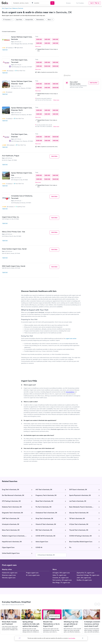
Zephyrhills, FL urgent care (85, 573)
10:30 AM (55, 66)
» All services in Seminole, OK (46, 555)
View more (38, 46)
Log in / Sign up (95, 3)
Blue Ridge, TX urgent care (61, 583)
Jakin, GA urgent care (84, 578)
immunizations (70, 392)
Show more (56, 100)
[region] (83, 53)
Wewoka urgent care (9, 578)
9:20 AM (47, 43)
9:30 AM (39, 66)
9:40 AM (55, 43)
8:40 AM (55, 39)
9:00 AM (39, 43)
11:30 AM (55, 141)
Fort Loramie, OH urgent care (62, 580)
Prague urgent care (32, 573)
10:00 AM (47, 66)
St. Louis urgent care (33, 575)
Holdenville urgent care (10, 573)
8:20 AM (47, 39)
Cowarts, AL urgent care (61, 578)
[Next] (99, 604)
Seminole (21, 8)
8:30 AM (47, 62)
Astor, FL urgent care (59, 575)
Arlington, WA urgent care (61, 573)
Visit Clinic (54, 156)
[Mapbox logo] (67, 75)
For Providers (80, 3)
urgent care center (71, 338)
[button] (94, 46)
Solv (3, 8)
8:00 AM (39, 39)
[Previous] (96, 604)
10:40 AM (55, 179)
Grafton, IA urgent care (84, 580)
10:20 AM (47, 179)
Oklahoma (15, 8)
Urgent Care (8, 8)
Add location (94, 83)
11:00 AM (47, 141)
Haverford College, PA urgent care (88, 575)
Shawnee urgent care (9, 575)
